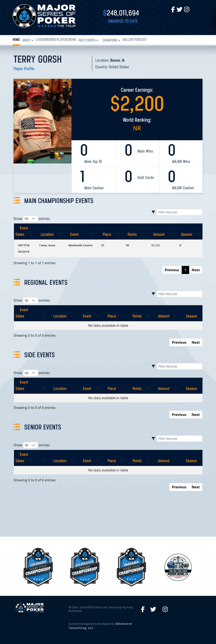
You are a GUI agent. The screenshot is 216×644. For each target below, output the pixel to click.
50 (127, 245)
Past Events (87, 40)
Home (16, 40)
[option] (131, 567)
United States (119, 67)
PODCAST (141, 40)
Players (63, 40)
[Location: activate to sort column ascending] (50, 231)
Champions (110, 40)
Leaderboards (46, 40)
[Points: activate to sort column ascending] (134, 231)
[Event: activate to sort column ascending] (81, 231)
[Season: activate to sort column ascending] (189, 231)
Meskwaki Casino (81, 245)
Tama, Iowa (47, 245)
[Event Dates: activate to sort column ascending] (24, 231)
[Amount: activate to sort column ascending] (161, 231)
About (26, 40)
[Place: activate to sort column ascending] (109, 231)
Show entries (32, 219)
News (72, 40)
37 (103, 245)
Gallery (128, 40)
